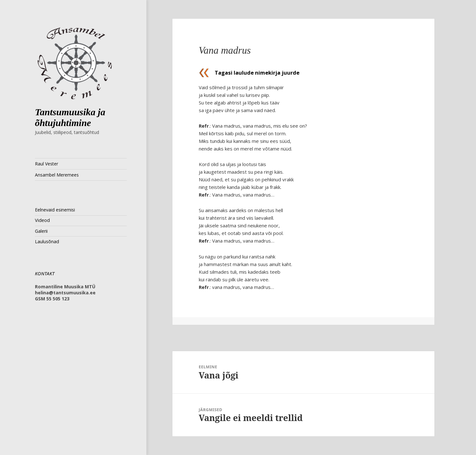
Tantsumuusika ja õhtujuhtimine (70, 117)
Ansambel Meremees (57, 175)
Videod (42, 220)
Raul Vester (47, 164)
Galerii (41, 231)
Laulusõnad (47, 241)
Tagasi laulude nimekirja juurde (257, 73)
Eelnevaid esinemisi (55, 210)
